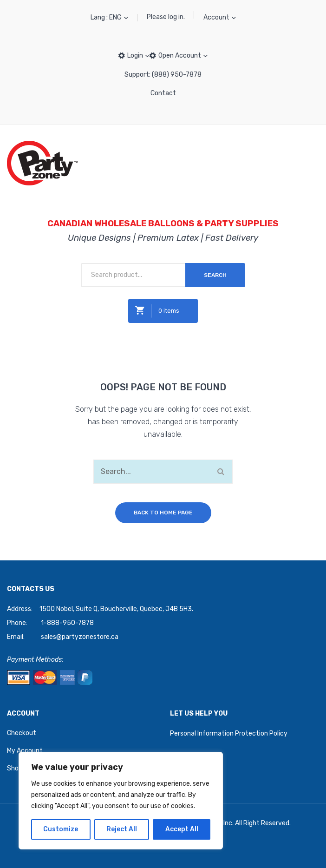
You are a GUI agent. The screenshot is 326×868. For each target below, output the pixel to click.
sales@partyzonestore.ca (80, 637)
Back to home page (163, 513)
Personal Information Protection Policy (229, 733)
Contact (163, 93)
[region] (121, 801)
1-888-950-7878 (67, 623)
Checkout (22, 733)
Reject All (122, 829)
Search (215, 275)
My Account (25, 751)
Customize (61, 829)
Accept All (182, 829)
